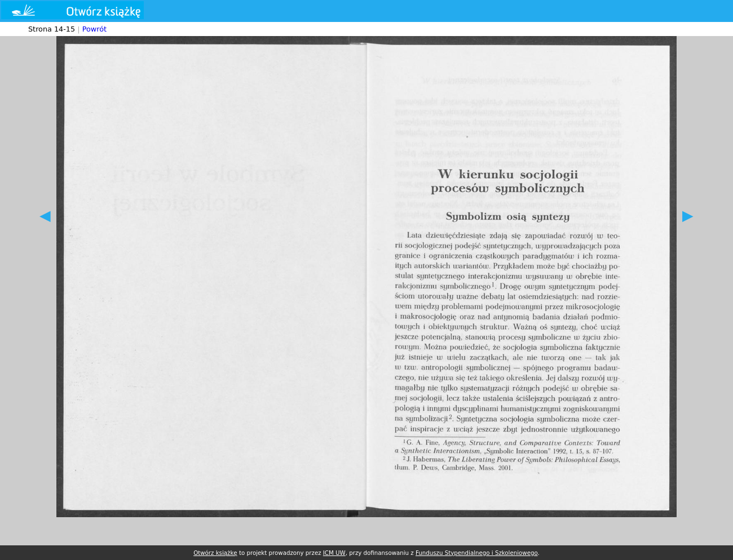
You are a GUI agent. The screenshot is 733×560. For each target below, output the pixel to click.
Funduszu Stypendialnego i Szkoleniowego (477, 553)
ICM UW (334, 553)
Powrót (94, 29)
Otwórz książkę (215, 553)
